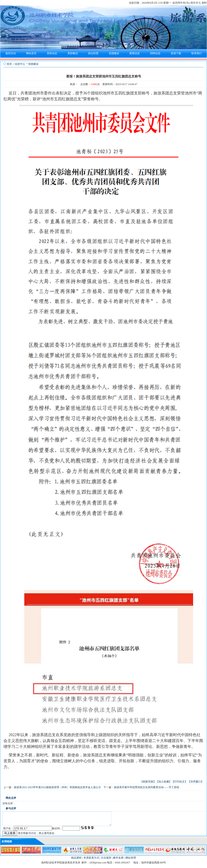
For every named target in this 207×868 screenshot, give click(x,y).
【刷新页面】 (148, 782)
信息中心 (20, 64)
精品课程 (76, 860)
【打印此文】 (179, 782)
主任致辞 (106, 860)
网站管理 (131, 860)
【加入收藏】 (164, 782)
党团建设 (33, 64)
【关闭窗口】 (196, 782)
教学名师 (118, 860)
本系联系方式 (91, 860)
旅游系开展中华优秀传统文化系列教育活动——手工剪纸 (147, 787)
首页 (9, 64)
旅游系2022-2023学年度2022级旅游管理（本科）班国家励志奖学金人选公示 (57, 787)
